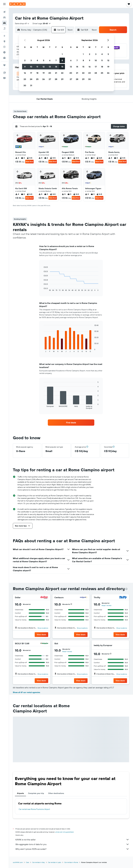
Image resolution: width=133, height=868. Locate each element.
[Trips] (4, 65)
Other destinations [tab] (56, 793)
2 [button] (25, 60)
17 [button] (31, 73)
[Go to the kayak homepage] (17, 4)
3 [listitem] (69, 158)
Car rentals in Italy (39, 862)
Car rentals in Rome (71, 862)
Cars (27, 862)
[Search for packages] (4, 28)
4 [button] (37, 60)
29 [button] (62, 79)
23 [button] (25, 79)
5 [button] (44, 60)
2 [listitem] (17, 158)
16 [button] (25, 73)
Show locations (43, 628)
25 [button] (37, 79)
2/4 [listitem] (99, 158)
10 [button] (31, 67)
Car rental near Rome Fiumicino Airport (34, 809)
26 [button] (44, 79)
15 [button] (62, 67)
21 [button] (56, 73)
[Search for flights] (4, 12)
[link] (71, 423)
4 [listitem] (40, 158)
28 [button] (56, 79)
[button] (4, 4)
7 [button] (56, 60)
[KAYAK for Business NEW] (4, 58)
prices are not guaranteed (64, 832)
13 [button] (50, 67)
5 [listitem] (64, 158)
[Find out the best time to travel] (4, 52)
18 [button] (37, 73)
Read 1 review (107, 605)
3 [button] (31, 60)
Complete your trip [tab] (36, 793)
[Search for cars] (4, 23)
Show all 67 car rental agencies (26, 692)
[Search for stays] (4, 17)
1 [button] (62, 54)
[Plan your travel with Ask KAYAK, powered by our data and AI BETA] (4, 36)
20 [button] (50, 73)
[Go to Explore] (4, 41)
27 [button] (50, 79)
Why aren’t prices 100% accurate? (72, 849)
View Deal (29, 162)
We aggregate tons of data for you (72, 844)
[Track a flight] (4, 47)
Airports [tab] (20, 793)
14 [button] (56, 67)
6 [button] (50, 60)
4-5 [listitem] (29, 158)
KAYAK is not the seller (72, 840)
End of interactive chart (42, 289)
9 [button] (25, 67)
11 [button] (37, 67)
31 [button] (31, 85)
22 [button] (62, 73)
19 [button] (44, 73)
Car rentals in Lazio (55, 862)
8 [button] (62, 60)
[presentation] (126, 589)
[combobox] (22, 23)
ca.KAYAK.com (18, 862)
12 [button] (44, 67)
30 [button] (25, 85)
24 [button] (31, 79)
